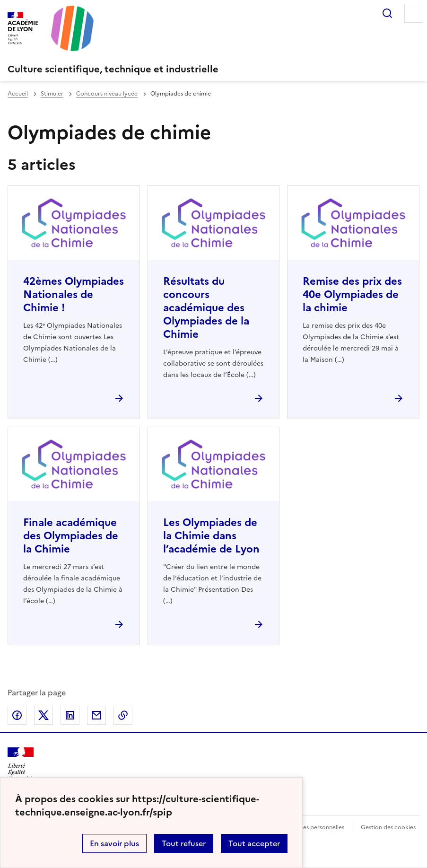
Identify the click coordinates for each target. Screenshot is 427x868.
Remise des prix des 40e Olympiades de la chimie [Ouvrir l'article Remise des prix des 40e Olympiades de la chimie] (352, 294)
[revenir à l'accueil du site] (213, 69)
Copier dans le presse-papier (123, 715)
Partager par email (96, 715)
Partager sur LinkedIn (70, 715)
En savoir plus (114, 843)
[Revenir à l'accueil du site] (21, 764)
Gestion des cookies (388, 827)
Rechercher (387, 13)
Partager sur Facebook (17, 715)
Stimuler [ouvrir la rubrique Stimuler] (52, 94)
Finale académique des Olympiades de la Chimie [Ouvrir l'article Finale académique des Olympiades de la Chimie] (71, 536)
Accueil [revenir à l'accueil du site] (18, 94)
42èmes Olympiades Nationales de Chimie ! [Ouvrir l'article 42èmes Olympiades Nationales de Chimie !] (74, 294)
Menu (414, 13)
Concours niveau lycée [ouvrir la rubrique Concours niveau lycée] (107, 94)
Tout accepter (254, 843)
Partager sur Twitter (44, 715)
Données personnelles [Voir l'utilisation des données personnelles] (314, 827)
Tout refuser (184, 843)
